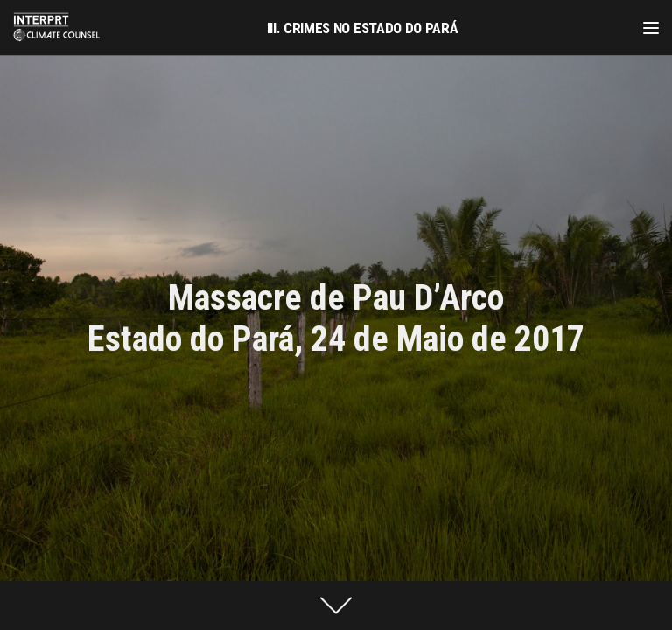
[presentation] (336, 605)
